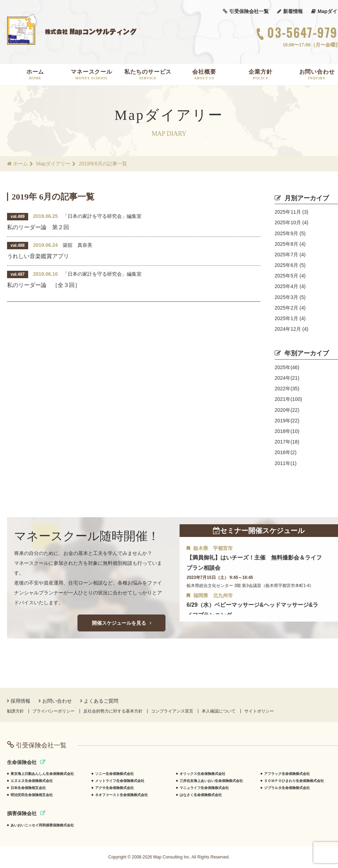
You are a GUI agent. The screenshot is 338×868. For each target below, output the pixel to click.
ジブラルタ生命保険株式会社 (287, 788)
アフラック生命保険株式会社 (287, 774)
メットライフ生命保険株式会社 (120, 781)
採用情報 (19, 701)
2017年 (287, 442)
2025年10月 (292, 222)
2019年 (287, 421)
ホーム (35, 74)
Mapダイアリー (53, 164)
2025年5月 (290, 276)
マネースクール (92, 74)
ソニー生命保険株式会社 (114, 774)
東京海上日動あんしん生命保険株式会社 (42, 774)
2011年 (286, 463)
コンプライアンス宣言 (172, 711)
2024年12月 (292, 329)
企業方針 (261, 74)
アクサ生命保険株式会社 (114, 788)
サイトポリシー (259, 711)
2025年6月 (290, 265)
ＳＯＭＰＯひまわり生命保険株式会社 (294, 781)
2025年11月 (292, 212)
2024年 (287, 378)
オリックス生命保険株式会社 (202, 774)
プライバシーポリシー (54, 711)
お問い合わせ (55, 701)
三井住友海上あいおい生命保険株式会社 (211, 781)
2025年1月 (290, 318)
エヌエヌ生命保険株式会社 (32, 781)
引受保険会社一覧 (246, 11)
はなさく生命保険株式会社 (201, 795)
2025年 (287, 367)
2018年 (287, 431)
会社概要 (204, 74)
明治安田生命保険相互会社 (32, 795)
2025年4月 (290, 286)
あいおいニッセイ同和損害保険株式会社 (42, 825)
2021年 (288, 399)
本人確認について (219, 711)
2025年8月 (290, 244)
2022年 (287, 389)
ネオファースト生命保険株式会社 (121, 795)
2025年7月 (290, 255)
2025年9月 (290, 233)
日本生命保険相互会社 (28, 788)
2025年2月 (290, 308)
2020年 (287, 410)
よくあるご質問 (99, 701)
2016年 (286, 452)
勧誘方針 (15, 711)
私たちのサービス (148, 74)
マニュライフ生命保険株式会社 (204, 788)
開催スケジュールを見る (122, 623)
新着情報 (290, 11)
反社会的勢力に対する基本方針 (113, 711)
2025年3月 (290, 297)
